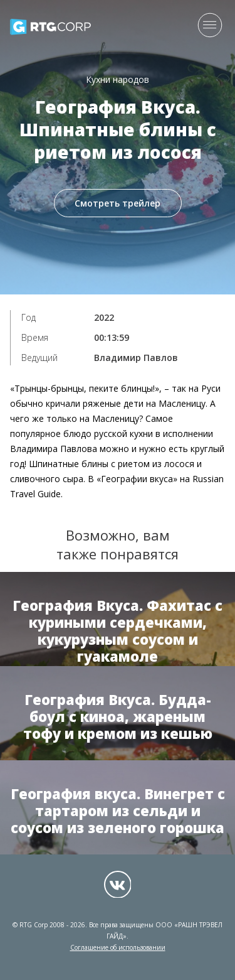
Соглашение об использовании (118, 947)
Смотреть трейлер (118, 203)
